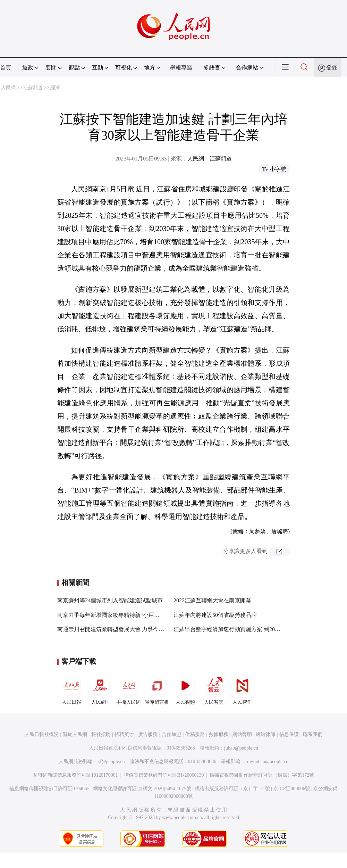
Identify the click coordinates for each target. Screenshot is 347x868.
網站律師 (265, 734)
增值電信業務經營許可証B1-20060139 (164, 775)
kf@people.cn (111, 762)
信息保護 (289, 734)
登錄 (332, 68)
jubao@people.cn (241, 748)
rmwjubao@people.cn (267, 762)
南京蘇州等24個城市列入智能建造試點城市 (110, 600)
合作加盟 (171, 734)
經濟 (55, 88)
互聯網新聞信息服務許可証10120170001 (75, 775)
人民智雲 (214, 689)
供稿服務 (195, 734)
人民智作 (242, 689)
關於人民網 (75, 734)
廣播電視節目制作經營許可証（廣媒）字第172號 (262, 775)
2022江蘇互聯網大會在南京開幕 (212, 600)
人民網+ (100, 689)
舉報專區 (181, 68)
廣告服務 (148, 734)
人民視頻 (185, 689)
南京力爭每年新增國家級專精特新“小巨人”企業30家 (121, 615)
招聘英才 (124, 734)
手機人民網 (128, 689)
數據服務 (219, 734)
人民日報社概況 (42, 734)
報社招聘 (101, 734)
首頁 (6, 68)
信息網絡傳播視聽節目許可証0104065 (49, 789)
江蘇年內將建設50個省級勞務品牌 (215, 615)
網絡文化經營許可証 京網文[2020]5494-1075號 (142, 789)
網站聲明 (242, 734)
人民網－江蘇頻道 (210, 159)
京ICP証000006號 (292, 789)
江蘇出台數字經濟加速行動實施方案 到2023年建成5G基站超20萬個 (255, 629)
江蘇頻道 (33, 88)
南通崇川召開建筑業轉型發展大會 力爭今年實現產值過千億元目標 (138, 629)
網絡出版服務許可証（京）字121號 (232, 789)
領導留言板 (157, 689)
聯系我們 (313, 734)
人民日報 (71, 689)
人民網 (8, 88)
